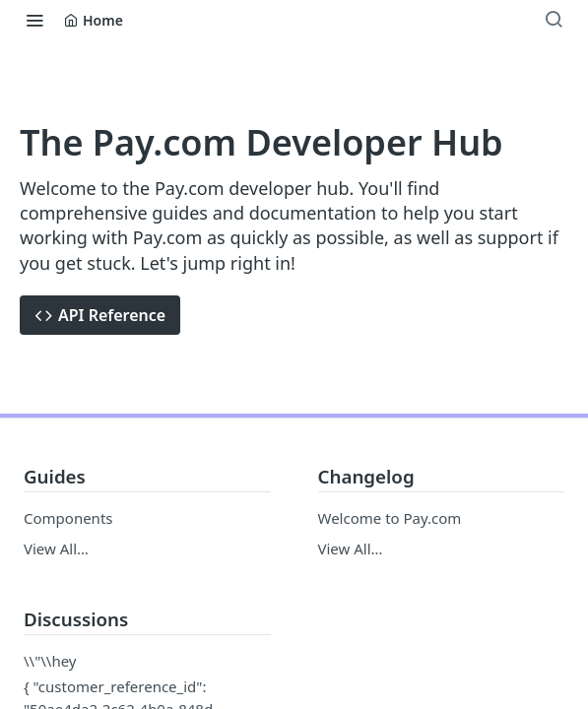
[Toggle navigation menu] (34, 20)
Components (68, 518)
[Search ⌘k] (554, 20)
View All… (56, 548)
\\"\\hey (50, 661)
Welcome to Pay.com (390, 518)
